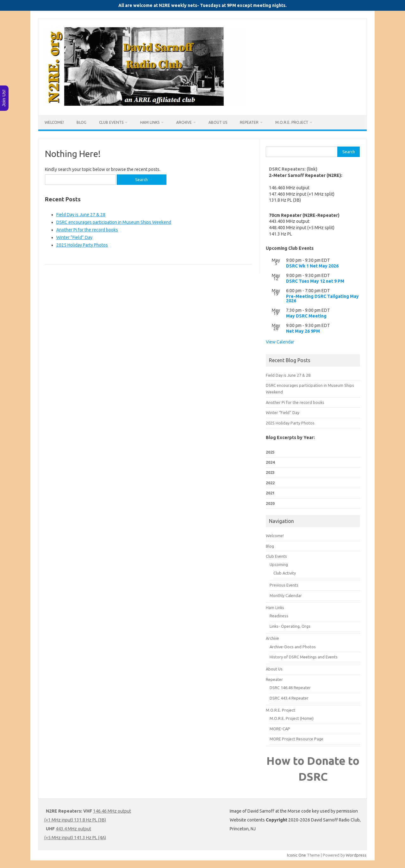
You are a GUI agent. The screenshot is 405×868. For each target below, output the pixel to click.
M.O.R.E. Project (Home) (292, 718)
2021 (270, 493)
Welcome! (54, 122)
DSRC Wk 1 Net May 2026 (312, 266)
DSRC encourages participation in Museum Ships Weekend (114, 222)
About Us (218, 122)
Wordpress (356, 855)
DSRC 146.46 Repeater (290, 688)
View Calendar (280, 342)
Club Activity (285, 573)
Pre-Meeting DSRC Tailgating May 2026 (322, 299)
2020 (270, 503)
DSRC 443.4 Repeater (289, 698)
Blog (81, 122)
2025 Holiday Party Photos (82, 245)
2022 (270, 483)
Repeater (249, 122)
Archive (184, 122)
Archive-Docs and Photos (293, 647)
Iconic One (296, 855)
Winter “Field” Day (74, 237)
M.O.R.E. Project (292, 122)
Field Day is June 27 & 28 (81, 215)
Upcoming (279, 564)
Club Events (111, 122)
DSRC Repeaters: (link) (293, 169)
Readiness (279, 616)
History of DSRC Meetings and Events (304, 657)
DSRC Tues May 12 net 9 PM (315, 281)
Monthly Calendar (286, 595)
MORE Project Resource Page (296, 739)
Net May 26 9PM (303, 331)
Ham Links (150, 122)
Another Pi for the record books (87, 230)
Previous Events (284, 585)
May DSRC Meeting (306, 316)
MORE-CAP (280, 729)
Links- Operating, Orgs (290, 626)
